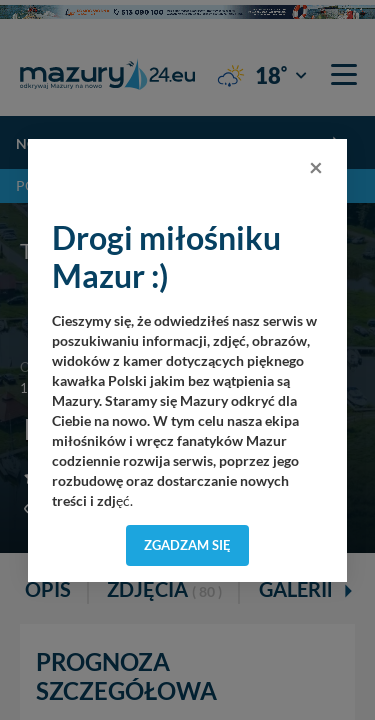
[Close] (316, 167)
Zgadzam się (187, 545)
